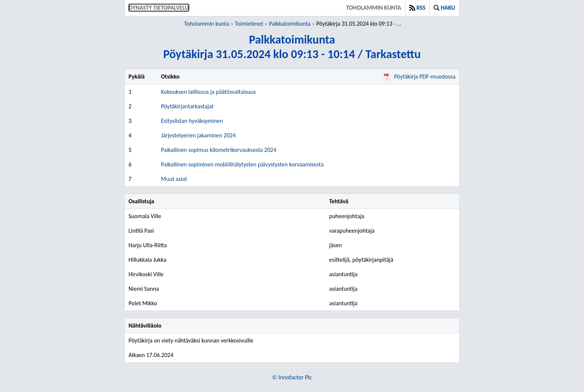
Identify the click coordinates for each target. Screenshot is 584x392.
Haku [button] (444, 8)
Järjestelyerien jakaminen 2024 (198, 135)
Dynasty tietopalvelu (159, 8)
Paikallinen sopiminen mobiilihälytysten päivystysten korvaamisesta (242, 164)
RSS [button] (417, 8)
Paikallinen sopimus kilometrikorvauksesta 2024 (219, 150)
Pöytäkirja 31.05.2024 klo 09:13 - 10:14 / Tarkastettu (360, 24)
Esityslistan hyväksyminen (192, 121)
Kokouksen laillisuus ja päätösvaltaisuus (208, 92)
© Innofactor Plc (292, 377)
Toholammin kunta (374, 8)
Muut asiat (174, 179)
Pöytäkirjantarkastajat (187, 106)
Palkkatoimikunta (290, 24)
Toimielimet (249, 24)
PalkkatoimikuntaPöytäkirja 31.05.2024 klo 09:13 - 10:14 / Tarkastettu (292, 47)
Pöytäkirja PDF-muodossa (420, 77)
